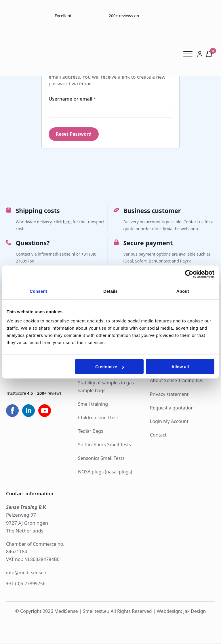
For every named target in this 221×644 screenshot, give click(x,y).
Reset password (74, 134)
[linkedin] (28, 411)
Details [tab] (110, 291)
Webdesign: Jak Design (181, 611)
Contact (158, 435)
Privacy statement (169, 394)
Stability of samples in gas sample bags (106, 387)
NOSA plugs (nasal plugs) (105, 472)
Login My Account (169, 422)
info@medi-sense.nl (27, 573)
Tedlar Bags (91, 431)
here (67, 222)
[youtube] (45, 411)
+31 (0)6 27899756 (26, 584)
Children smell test (98, 418)
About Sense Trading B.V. (177, 381)
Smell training (93, 404)
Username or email (83, 99)
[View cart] (209, 54)
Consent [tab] (38, 291)
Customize (110, 367)
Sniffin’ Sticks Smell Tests (104, 445)
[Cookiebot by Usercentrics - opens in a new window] (189, 274)
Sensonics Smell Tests (101, 458)
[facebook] (12, 411)
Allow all (180, 367)
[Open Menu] (190, 54)
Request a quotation (172, 408)
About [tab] (183, 291)
